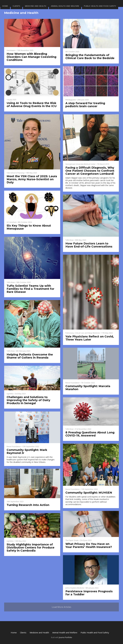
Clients (16, 6)
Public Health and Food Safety (100, 6)
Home (5, 6)
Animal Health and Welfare (65, 6)
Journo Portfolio (66, 637)
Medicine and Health (36, 6)
